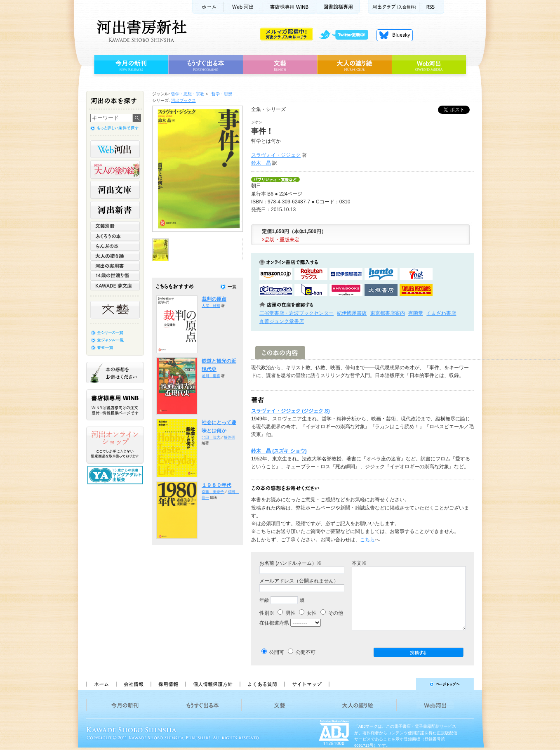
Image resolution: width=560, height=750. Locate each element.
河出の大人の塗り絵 (115, 170)
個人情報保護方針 (212, 684)
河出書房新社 (140, 31)
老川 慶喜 (211, 376)
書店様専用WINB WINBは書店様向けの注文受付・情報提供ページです (115, 405)
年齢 (264, 600)
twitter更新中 (347, 35)
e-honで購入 (311, 290)
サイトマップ (307, 684)
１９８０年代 (216, 485)
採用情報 (168, 684)
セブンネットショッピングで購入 (416, 274)
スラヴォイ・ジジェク (276, 155)
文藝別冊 (115, 226)
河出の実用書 (115, 266)
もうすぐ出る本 (206, 65)
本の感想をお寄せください (115, 373)
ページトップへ (405, 684)
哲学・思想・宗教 (188, 94)
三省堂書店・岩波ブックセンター (296, 313)
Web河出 (243, 7)
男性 (286, 613)
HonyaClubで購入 (276, 290)
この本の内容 (280, 353)
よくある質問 (262, 684)
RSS (432, 7)
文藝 (280, 65)
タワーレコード (416, 290)
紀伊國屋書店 (352, 313)
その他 (332, 613)
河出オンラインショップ (115, 445)
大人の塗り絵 (354, 65)
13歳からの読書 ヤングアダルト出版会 (116, 475)
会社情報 (133, 684)
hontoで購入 (381, 274)
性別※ (267, 613)
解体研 (229, 437)
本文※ (359, 563)
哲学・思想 (222, 94)
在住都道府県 (274, 623)
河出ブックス (184, 100)
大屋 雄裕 (211, 306)
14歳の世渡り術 (115, 276)
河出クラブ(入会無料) (394, 7)
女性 (308, 613)
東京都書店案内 (388, 313)
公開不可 (306, 652)
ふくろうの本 (115, 236)
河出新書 (115, 210)
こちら (367, 540)
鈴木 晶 (261, 163)
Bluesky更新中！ (395, 35)
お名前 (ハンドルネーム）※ (291, 563)
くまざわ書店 (441, 313)
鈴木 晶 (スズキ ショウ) (279, 451)
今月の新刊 (130, 65)
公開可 (277, 652)
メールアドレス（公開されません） (299, 581)
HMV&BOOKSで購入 (346, 290)
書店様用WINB (290, 7)
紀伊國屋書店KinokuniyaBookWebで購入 (346, 274)
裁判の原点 (214, 299)
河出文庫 (115, 190)
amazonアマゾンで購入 (276, 274)
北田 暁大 (211, 437)
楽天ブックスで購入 (311, 274)
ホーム (208, 7)
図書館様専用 (338, 7)
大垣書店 (381, 290)
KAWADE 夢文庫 (115, 285)
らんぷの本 (115, 246)
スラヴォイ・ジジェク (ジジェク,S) (291, 411)
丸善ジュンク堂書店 (282, 321)
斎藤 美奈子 (213, 492)
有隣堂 (416, 313)
